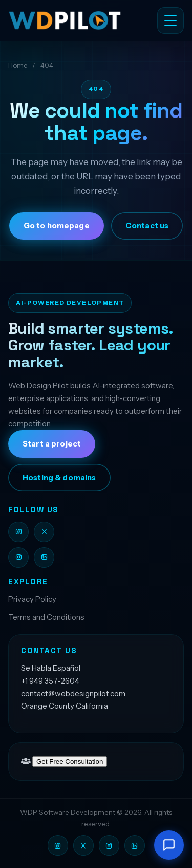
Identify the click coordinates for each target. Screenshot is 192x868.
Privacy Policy (32, 599)
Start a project (52, 444)
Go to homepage (57, 226)
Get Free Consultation (70, 761)
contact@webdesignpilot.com (73, 694)
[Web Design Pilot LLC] (70, 20)
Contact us (147, 226)
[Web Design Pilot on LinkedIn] (44, 557)
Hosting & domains (59, 478)
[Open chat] (169, 845)
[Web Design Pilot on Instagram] (18, 557)
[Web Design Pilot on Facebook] (18, 532)
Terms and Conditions (46, 617)
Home (18, 65)
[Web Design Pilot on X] (44, 532)
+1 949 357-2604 (50, 681)
